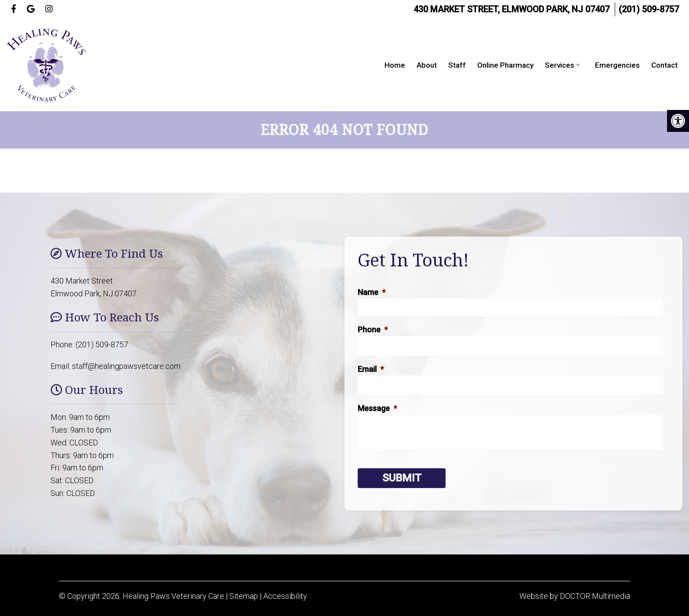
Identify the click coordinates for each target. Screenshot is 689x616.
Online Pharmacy (505, 65)
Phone (373, 330)
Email (371, 369)
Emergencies (617, 65)
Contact (664, 65)
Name (372, 292)
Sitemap (244, 596)
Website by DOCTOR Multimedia (575, 596)
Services (560, 65)
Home (395, 65)
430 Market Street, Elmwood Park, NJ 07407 (511, 9)
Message (377, 408)
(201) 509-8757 (649, 9)
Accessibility (285, 596)
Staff (457, 65)
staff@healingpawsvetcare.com (126, 366)
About (427, 65)
